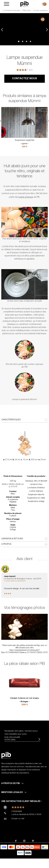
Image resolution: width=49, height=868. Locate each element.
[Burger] (7, 4)
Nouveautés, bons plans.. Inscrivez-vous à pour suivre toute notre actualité (21, 734)
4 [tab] (30, 41)
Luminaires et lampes (11, 11)
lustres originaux (26, 197)
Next (47, 30)
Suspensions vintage (36, 501)
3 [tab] (27, 41)
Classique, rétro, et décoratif (36, 481)
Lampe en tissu (36, 484)
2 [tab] (23, 41)
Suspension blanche (36, 495)
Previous (2, 30)
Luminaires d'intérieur (36, 488)
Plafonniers (27, 11)
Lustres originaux (36, 491)
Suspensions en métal (36, 498)
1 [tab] (19, 41)
